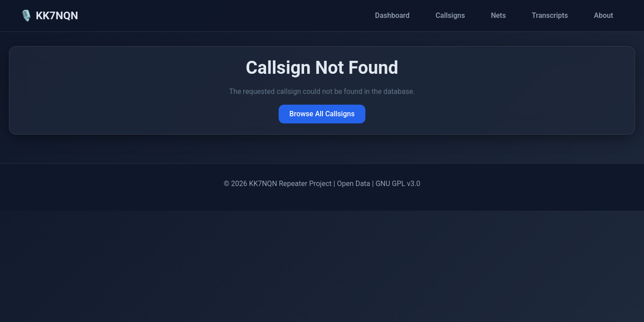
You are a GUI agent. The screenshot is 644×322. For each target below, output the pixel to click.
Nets (498, 15)
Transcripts (550, 15)
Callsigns (450, 15)
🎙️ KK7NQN (49, 16)
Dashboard (392, 15)
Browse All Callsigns (322, 114)
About (604, 15)
